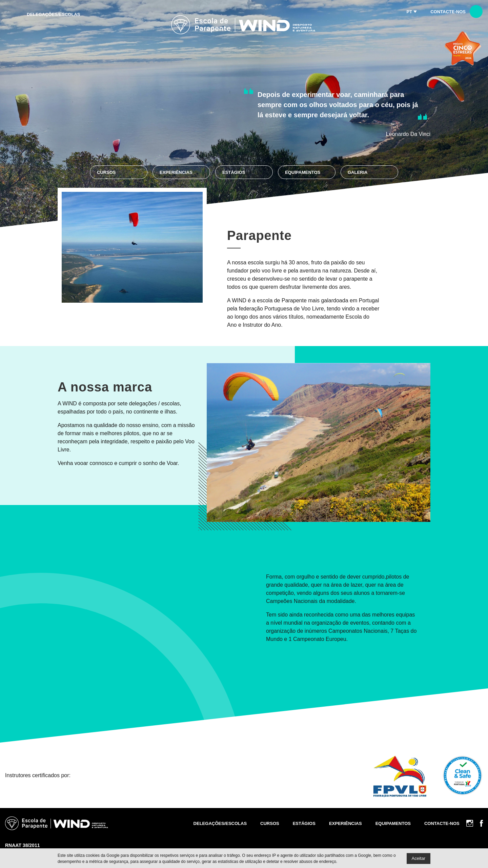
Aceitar (419, 858)
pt (410, 12)
